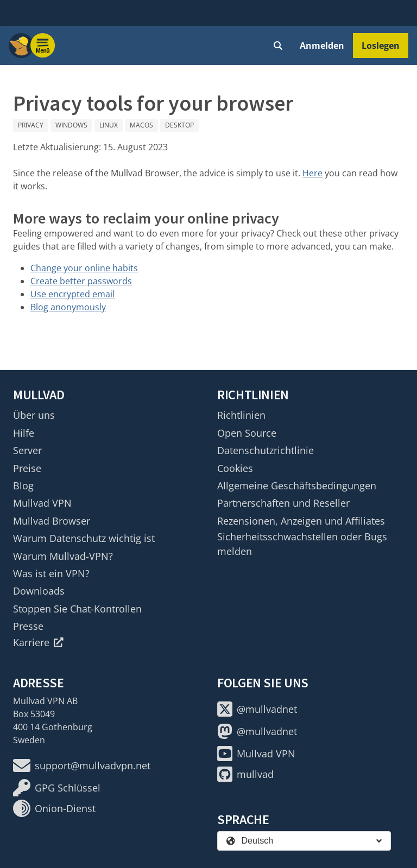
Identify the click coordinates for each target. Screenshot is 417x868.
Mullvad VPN (42, 503)
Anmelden (322, 46)
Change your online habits (84, 268)
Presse (28, 626)
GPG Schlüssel (57, 788)
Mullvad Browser (52, 521)
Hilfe (24, 433)
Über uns (34, 415)
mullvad (245, 774)
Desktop (179, 125)
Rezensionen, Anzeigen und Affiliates (301, 521)
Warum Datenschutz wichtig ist (84, 538)
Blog (23, 486)
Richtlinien (241, 415)
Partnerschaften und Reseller (283, 503)
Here (312, 173)
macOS (141, 125)
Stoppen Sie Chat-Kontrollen (77, 609)
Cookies (235, 468)
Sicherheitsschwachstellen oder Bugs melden (302, 544)
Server (27, 450)
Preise (27, 468)
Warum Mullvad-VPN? (63, 556)
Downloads (39, 591)
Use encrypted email (72, 294)
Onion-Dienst (54, 808)
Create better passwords (81, 281)
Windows (71, 125)
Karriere (38, 642)
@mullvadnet (257, 709)
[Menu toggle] (43, 46)
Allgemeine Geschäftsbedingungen (297, 486)
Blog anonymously (68, 307)
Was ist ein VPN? (51, 573)
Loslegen (381, 46)
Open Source (247, 433)
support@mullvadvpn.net (82, 765)
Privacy (31, 125)
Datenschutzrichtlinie (266, 450)
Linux (109, 125)
